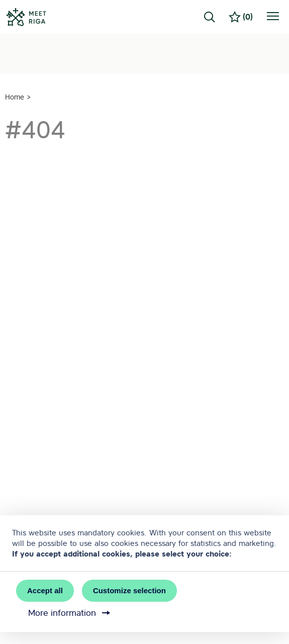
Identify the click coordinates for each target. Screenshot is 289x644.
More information (70, 613)
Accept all (45, 590)
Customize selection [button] (129, 590)
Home (15, 97)
